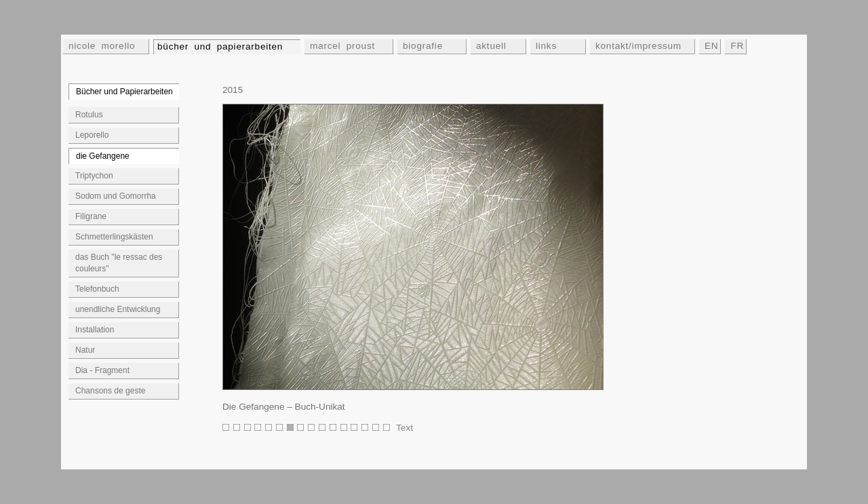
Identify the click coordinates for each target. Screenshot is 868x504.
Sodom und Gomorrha (116, 196)
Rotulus (89, 115)
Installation (95, 330)
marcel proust (342, 46)
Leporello (92, 135)
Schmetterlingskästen (114, 237)
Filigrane (91, 216)
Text (405, 428)
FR (737, 46)
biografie (423, 46)
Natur (85, 350)
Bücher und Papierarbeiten (124, 92)
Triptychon (94, 176)
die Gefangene (103, 156)
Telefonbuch (97, 289)
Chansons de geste (110, 391)
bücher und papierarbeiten (220, 46)
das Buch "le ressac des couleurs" (119, 263)
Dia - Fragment (102, 370)
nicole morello (102, 46)
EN (711, 46)
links (546, 46)
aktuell (491, 46)
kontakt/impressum (638, 46)
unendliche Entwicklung (118, 309)
